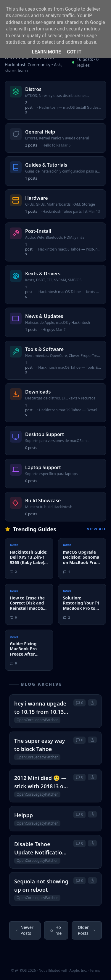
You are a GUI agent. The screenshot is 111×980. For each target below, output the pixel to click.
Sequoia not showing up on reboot (41, 885)
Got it (74, 52)
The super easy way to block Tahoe (40, 745)
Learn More (46, 52)
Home (56, 930)
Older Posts (87, 930)
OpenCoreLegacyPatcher (37, 720)
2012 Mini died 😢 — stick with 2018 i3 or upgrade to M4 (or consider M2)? (40, 782)
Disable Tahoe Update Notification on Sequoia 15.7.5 (40, 849)
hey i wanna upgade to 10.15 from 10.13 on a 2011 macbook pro (40, 708)
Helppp (24, 815)
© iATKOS (24, 970)
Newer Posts (24, 930)
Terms (95, 970)
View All (97, 529)
